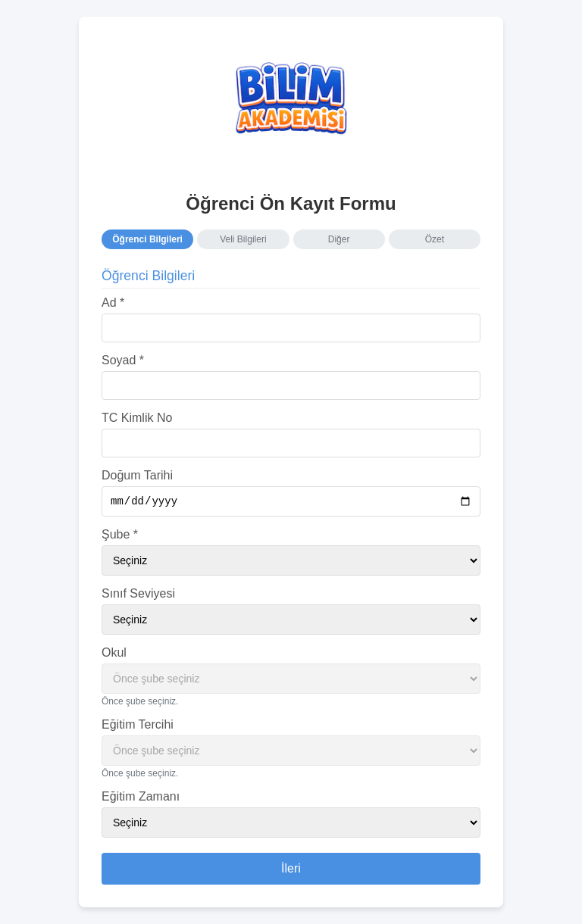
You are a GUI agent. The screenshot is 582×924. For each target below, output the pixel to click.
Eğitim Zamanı (141, 798)
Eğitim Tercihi (138, 726)
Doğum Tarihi (137, 474)
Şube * (120, 536)
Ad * (113, 302)
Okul (114, 654)
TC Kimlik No (137, 417)
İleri (291, 870)
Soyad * (123, 359)
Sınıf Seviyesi (138, 595)
